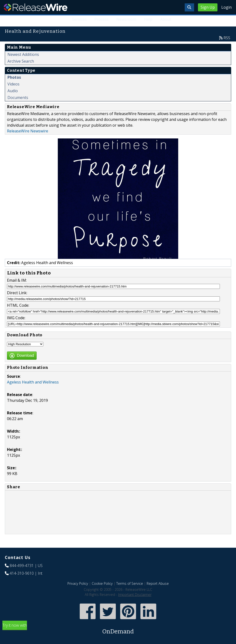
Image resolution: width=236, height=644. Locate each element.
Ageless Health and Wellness (33, 382)
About (166, 19)
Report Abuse (158, 583)
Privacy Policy (78, 583)
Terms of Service (130, 583)
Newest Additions (23, 54)
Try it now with (118, 629)
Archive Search (21, 61)
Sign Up (208, 7)
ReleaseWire (36, 7)
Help (148, 19)
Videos (13, 84)
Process (102, 19)
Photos (14, 77)
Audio (13, 91)
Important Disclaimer (135, 595)
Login (226, 7)
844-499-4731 (22, 566)
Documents (18, 98)
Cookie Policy (102, 583)
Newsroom (126, 19)
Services (79, 19)
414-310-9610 (22, 573)
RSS (227, 38)
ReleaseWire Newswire (28, 131)
